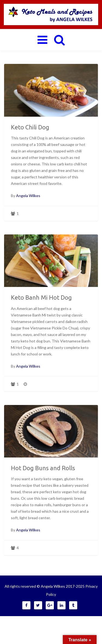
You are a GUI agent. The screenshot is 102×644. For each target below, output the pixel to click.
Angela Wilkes (28, 196)
